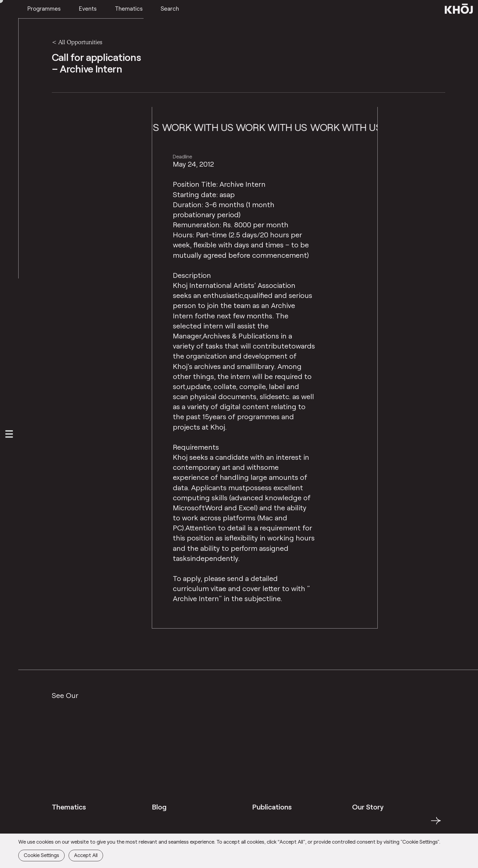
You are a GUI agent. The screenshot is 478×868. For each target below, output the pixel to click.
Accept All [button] (86, 855)
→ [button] (436, 824)
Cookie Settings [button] (41, 855)
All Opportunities (80, 42)
